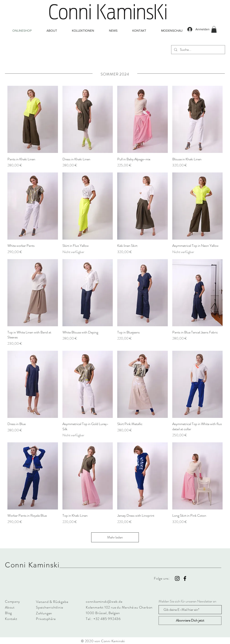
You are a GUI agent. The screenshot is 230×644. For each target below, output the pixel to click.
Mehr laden (115, 537)
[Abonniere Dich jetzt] (190, 621)
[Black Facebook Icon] (185, 578)
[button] (214, 29)
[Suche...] (198, 50)
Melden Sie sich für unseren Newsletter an (187, 601)
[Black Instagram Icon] (177, 578)
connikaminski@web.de (104, 601)
